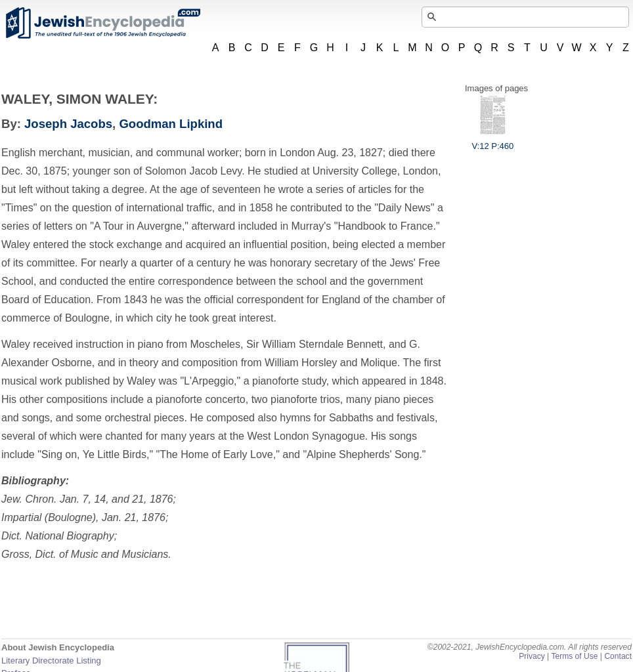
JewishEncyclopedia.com (102, 23)
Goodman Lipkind (171, 124)
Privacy (532, 656)
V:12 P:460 (492, 141)
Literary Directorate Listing (51, 661)
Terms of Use (574, 656)
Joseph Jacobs (68, 124)
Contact (618, 656)
